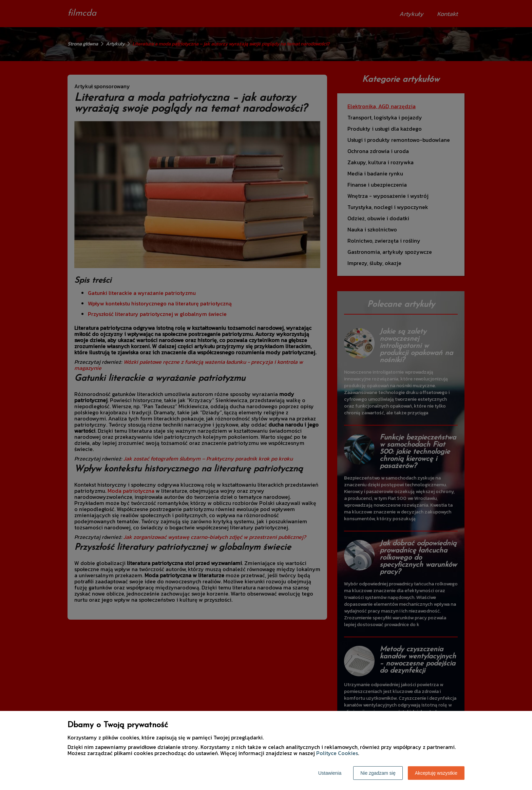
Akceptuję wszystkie (436, 773)
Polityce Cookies (337, 753)
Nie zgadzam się (378, 773)
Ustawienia (330, 773)
